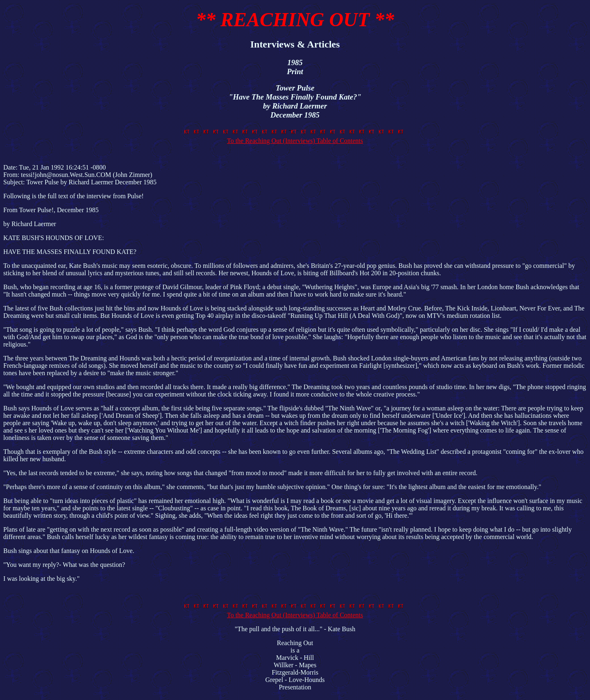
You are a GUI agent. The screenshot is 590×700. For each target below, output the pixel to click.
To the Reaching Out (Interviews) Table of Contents (295, 137)
